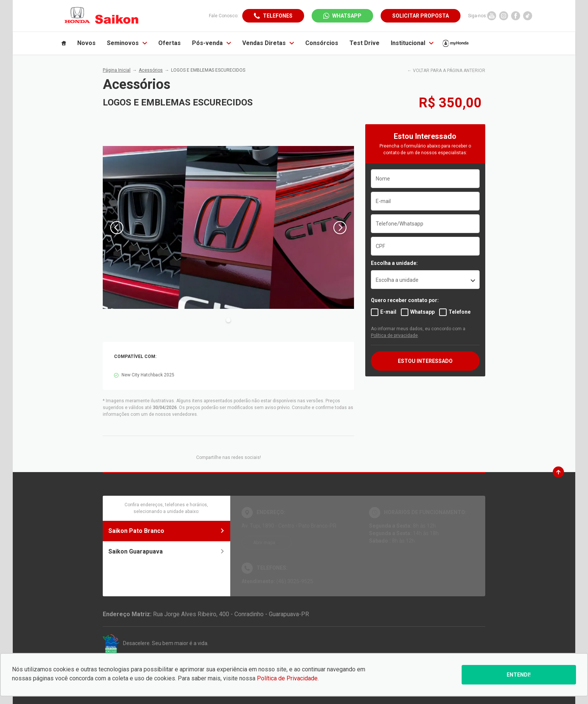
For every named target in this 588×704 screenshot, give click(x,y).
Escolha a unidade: (394, 263)
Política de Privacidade (287, 678)
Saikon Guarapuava (166, 551)
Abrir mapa (264, 543)
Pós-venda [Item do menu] (211, 43)
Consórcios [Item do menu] (322, 43)
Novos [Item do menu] (86, 43)
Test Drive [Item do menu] (364, 43)
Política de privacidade (394, 335)
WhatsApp (347, 16)
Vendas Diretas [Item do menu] (268, 43)
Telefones (278, 16)
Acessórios (151, 70)
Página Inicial (117, 70)
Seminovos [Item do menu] (127, 43)
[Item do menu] (64, 43)
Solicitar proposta (421, 16)
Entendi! (519, 675)
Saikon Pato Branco (166, 531)
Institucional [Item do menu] (412, 43)
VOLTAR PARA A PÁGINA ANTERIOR (449, 71)
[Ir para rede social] (492, 16)
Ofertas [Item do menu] (169, 43)
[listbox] (425, 280)
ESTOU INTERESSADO (425, 361)
